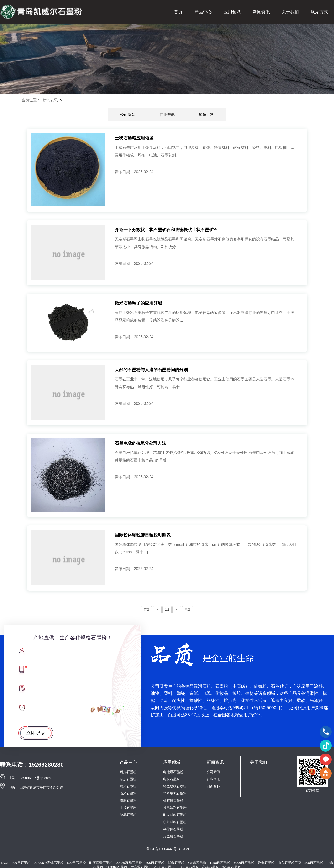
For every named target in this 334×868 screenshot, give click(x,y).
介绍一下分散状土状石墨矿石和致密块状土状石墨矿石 (166, 230)
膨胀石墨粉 (128, 800)
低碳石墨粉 (176, 863)
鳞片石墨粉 (128, 772)
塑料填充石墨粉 (175, 793)
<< (157, 610)
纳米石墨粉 (128, 786)
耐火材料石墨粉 (175, 815)
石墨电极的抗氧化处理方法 (141, 443)
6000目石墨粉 (244, 863)
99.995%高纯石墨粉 (49, 863)
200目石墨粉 (155, 863)
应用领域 (232, 12)
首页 (178, 12)
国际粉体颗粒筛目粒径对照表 (143, 535)
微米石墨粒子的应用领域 (138, 303)
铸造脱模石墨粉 (175, 786)
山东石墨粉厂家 (289, 863)
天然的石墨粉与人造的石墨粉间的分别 (151, 370)
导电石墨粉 (266, 863)
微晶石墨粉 (128, 815)
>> (177, 610)
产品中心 (203, 12)
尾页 (188, 610)
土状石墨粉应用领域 (134, 138)
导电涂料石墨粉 (175, 808)
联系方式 (319, 12)
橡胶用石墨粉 (173, 800)
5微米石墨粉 (197, 863)
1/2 (167, 610)
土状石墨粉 (128, 808)
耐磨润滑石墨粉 (101, 863)
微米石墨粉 (128, 793)
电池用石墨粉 (173, 772)
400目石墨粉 (314, 863)
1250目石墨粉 (220, 863)
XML (187, 849)
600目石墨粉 (76, 863)
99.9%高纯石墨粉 (129, 863)
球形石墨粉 (128, 779)
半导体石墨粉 (173, 829)
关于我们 (290, 12)
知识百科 (206, 115)
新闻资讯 (261, 12)
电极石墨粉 (172, 779)
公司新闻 (128, 115)
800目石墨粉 (21, 863)
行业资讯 (167, 115)
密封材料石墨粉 (175, 822)
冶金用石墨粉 (173, 836)
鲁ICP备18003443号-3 (164, 849)
